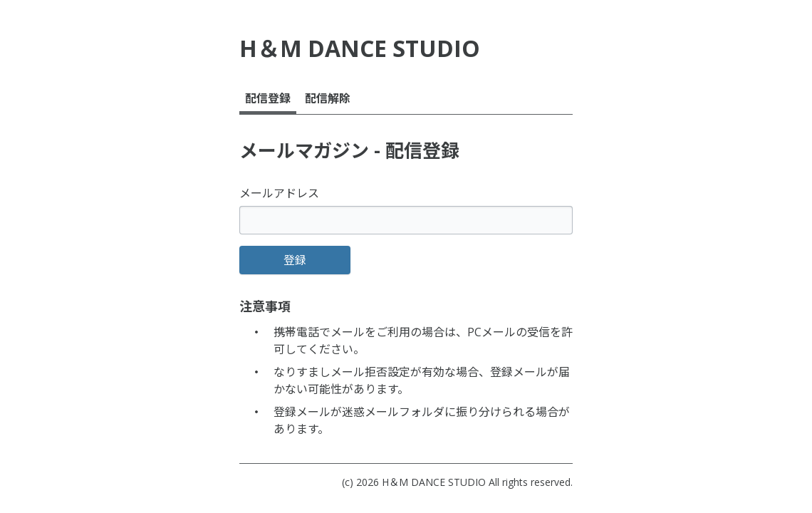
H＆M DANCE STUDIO (434, 482)
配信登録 (268, 98)
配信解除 (328, 98)
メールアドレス (279, 193)
